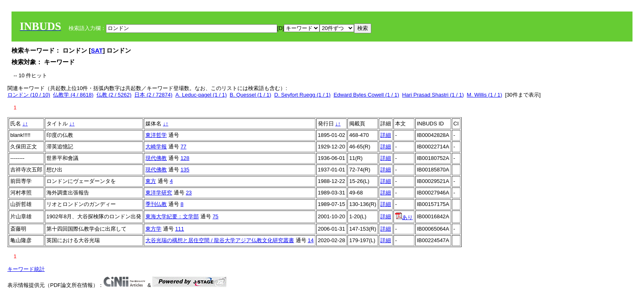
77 (183, 147)
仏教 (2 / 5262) (114, 95)
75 (215, 216)
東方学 (153, 229)
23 (189, 193)
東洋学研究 (159, 193)
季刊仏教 (156, 204)
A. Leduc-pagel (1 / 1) (201, 95)
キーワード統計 (26, 269)
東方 (151, 181)
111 (179, 229)
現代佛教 (156, 158)
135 (185, 170)
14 (310, 240)
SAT (97, 50)
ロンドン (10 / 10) (29, 95)
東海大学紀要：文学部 (172, 216)
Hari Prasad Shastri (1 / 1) (433, 95)
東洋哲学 (156, 135)
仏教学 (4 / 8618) (73, 95)
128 (185, 158)
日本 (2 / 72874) (153, 95)
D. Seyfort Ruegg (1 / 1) (302, 95)
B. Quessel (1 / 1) (250, 95)
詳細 (386, 135)
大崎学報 (156, 147)
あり (404, 217)
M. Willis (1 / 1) (485, 95)
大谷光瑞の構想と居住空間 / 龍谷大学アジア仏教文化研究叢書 (220, 240)
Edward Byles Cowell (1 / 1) (366, 95)
